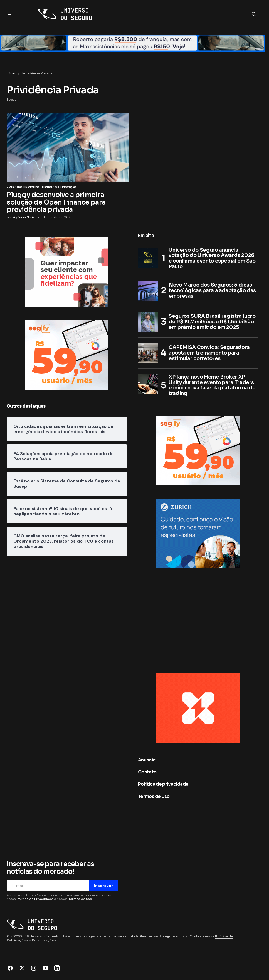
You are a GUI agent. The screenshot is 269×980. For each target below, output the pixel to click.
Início (11, 73)
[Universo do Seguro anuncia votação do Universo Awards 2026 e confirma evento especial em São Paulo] (148, 258)
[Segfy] (67, 355)
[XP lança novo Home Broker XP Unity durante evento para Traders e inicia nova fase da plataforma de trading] (148, 384)
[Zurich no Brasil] (198, 533)
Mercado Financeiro (24, 188)
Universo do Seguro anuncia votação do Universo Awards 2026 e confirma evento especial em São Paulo (212, 259)
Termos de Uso (154, 796)
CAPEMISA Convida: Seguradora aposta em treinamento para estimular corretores (209, 353)
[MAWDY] (67, 272)
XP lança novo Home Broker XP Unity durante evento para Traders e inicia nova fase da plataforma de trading (212, 385)
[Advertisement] (68, 612)
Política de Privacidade (35, 899)
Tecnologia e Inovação (59, 188)
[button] (10, 14)
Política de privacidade (163, 784)
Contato (147, 772)
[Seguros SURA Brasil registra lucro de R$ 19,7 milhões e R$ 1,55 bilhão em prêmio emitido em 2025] (148, 322)
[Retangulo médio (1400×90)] (132, 43)
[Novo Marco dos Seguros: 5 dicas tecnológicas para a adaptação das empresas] (148, 291)
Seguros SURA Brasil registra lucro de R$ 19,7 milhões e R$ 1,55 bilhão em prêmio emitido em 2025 (212, 322)
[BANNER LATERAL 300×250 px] (198, 708)
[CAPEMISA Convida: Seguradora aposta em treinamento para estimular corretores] (148, 353)
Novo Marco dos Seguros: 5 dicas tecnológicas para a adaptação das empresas (212, 290)
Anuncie (147, 760)
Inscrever (103, 886)
